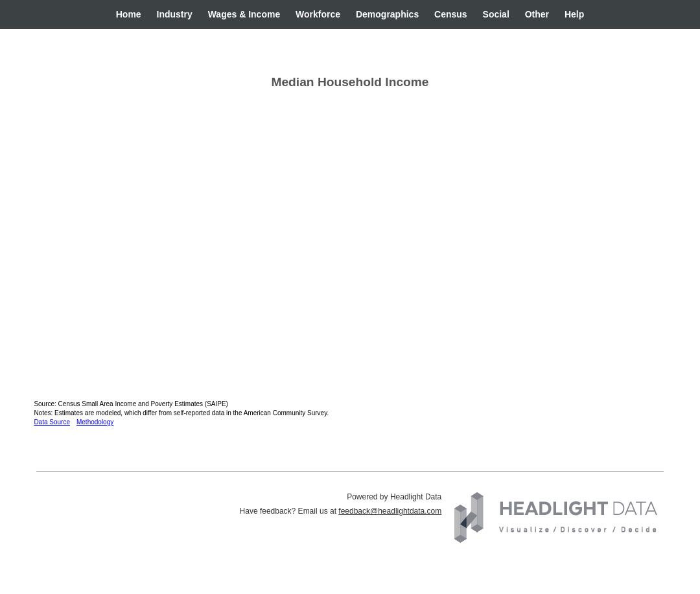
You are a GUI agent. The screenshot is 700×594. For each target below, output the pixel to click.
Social (496, 14)
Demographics (387, 14)
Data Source (52, 422)
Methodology (95, 422)
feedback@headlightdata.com (390, 511)
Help (574, 14)
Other (537, 14)
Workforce (318, 14)
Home (129, 14)
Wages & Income (244, 14)
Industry (175, 14)
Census (451, 14)
